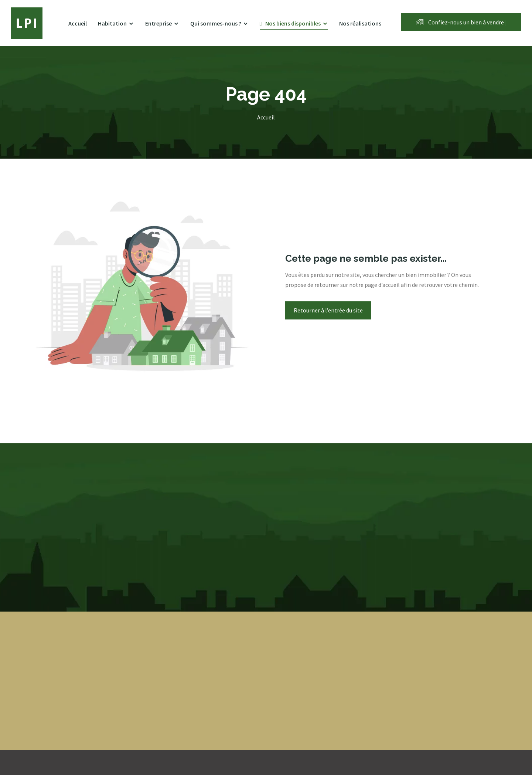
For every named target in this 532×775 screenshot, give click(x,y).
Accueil (78, 23)
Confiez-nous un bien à (461, 22)
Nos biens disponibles (293, 23)
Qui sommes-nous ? (216, 23)
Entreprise (158, 23)
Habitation (112, 23)
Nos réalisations (360, 23)
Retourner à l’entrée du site (328, 310)
